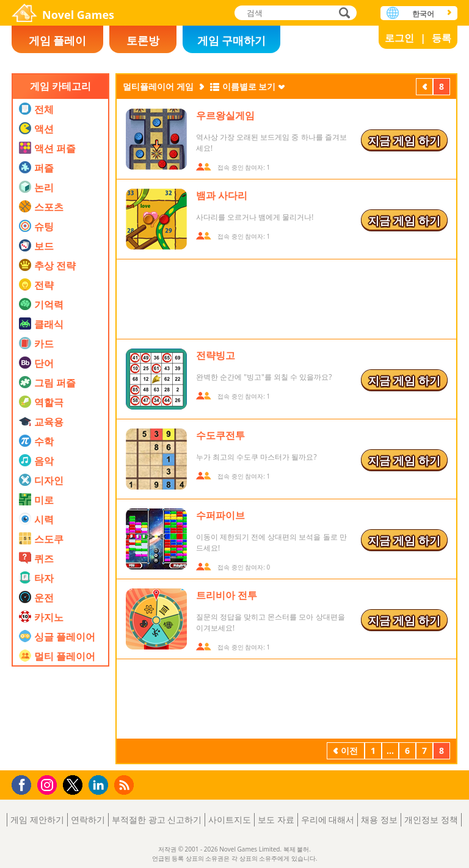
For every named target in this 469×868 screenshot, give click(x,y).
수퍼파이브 (220, 515)
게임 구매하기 (232, 40)
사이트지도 (230, 819)
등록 (442, 38)
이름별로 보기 (249, 86)
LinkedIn (100, 785)
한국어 (423, 14)
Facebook (25, 783)
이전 (424, 88)
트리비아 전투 (227, 595)
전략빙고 (216, 355)
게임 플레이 (58, 40)
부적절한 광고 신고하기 (157, 819)
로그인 (399, 38)
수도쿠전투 (220, 435)
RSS (125, 785)
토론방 (143, 40)
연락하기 (88, 819)
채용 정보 (379, 819)
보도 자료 (276, 819)
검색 (343, 14)
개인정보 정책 (431, 819)
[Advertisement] (60, 581)
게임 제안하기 (37, 819)
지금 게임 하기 (404, 140)
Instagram (49, 784)
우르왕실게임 (225, 115)
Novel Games (78, 15)
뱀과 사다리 (222, 195)
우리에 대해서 (328, 819)
